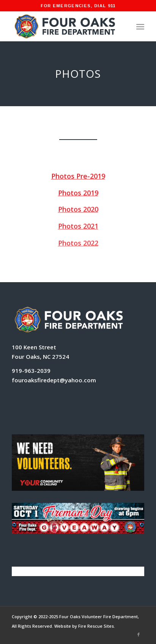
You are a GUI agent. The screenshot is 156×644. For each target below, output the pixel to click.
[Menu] (140, 26)
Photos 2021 (78, 226)
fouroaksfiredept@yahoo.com (54, 380)
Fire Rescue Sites (96, 626)
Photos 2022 (78, 243)
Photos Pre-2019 (78, 176)
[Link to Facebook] (139, 635)
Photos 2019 (78, 193)
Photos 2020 (78, 209)
